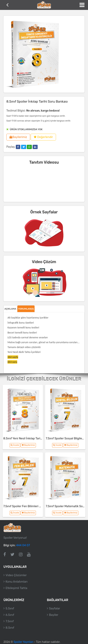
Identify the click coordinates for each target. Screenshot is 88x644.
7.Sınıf (10, 621)
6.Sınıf (10, 615)
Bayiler (54, 615)
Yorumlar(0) (26, 309)
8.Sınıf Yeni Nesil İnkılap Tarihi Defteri (28, 438)
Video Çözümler (16, 575)
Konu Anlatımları (17, 582)
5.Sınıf (10, 608)
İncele (15, 445)
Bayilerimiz (18, 137)
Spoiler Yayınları (23, 642)
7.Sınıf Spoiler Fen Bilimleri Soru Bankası (30, 506)
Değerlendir (43, 137)
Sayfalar (55, 608)
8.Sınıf (10, 628)
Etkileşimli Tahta (16, 588)
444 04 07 (23, 545)
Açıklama (10, 309)
